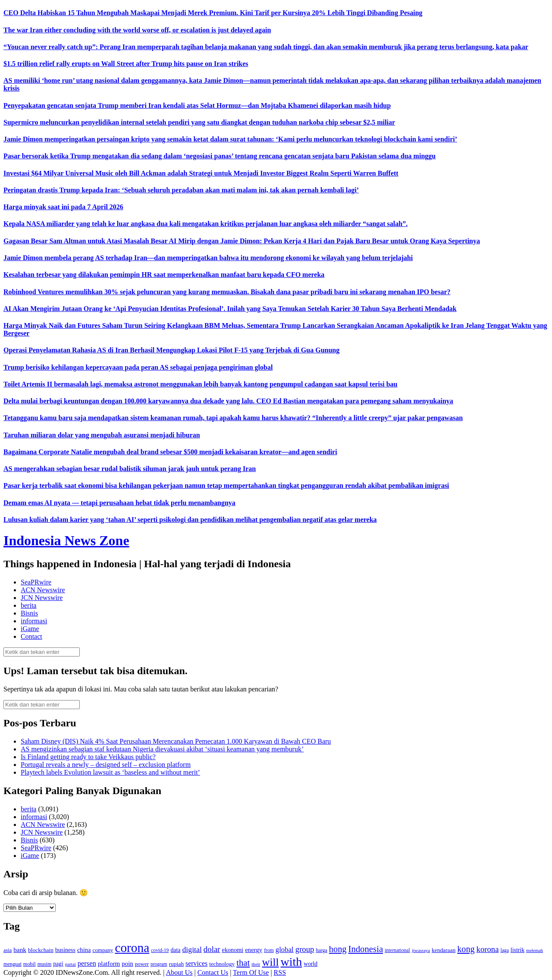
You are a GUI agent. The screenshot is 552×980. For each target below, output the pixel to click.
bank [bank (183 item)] (20, 950)
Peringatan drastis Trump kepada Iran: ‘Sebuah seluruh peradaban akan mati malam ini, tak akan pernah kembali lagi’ (181, 190)
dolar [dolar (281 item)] (212, 949)
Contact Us (213, 972)
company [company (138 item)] (103, 950)
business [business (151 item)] (65, 950)
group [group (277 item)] (305, 949)
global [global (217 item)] (285, 950)
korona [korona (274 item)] (488, 949)
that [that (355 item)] (243, 963)
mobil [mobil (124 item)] (30, 964)
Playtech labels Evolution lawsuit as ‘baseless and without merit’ (110, 772)
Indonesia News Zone (66, 540)
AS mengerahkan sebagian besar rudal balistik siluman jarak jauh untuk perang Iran (130, 469)
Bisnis (29, 613)
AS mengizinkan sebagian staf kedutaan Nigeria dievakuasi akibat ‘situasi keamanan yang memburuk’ (162, 749)
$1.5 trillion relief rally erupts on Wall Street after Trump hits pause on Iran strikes (126, 64)
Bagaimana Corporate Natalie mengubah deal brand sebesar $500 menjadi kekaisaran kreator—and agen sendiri (170, 452)
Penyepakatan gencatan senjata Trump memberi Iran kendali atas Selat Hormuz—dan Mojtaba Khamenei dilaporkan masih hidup (197, 105)
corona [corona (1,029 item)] (132, 948)
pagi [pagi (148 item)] (58, 964)
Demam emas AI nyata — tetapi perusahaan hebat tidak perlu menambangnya (119, 503)
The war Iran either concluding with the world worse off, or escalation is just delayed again (137, 30)
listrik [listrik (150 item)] (517, 950)
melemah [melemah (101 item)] (535, 950)
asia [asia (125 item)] (8, 950)
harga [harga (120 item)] (321, 950)
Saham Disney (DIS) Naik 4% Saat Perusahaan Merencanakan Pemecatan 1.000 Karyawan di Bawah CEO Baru (176, 741)
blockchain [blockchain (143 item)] (41, 950)
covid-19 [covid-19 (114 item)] (160, 950)
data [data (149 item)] (175, 950)
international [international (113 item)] (397, 950)
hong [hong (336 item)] (338, 949)
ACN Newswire (43, 590)
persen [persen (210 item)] (87, 963)
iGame (30, 629)
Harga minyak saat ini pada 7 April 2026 (63, 207)
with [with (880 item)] (291, 962)
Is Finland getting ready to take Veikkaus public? (88, 757)
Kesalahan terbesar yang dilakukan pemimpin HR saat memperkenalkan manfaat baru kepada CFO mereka (164, 275)
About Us (179, 972)
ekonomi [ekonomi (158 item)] (233, 950)
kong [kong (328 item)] (466, 949)
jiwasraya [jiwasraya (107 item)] (421, 950)
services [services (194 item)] (196, 963)
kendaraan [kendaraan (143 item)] (444, 950)
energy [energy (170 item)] (254, 950)
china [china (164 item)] (84, 950)
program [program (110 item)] (159, 964)
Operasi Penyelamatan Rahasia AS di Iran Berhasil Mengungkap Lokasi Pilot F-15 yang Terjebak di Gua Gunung (171, 350)
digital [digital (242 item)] (192, 949)
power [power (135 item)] (142, 964)
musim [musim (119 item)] (45, 964)
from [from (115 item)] (269, 950)
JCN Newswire (42, 598)
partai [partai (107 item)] (71, 964)
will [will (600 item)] (271, 962)
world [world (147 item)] (310, 964)
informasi (34, 621)
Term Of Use (251, 972)
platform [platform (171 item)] (109, 964)
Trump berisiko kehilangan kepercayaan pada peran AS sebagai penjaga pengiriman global (138, 367)
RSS (280, 972)
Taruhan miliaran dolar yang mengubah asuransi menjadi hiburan (102, 435)
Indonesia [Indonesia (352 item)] (365, 949)
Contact (31, 636)
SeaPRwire (36, 582)
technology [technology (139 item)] (222, 964)
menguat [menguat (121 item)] (13, 964)
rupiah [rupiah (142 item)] (176, 964)
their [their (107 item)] (256, 964)
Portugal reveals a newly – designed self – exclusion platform (106, 765)
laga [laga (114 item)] (505, 950)
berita (28, 605)
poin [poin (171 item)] (127, 964)
